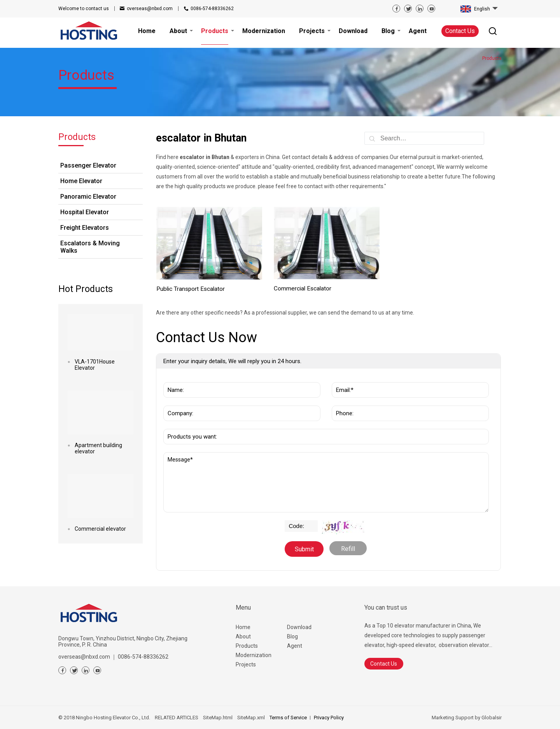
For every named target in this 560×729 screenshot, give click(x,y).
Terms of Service (288, 718)
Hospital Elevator (85, 212)
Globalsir (492, 718)
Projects (246, 664)
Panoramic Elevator (88, 197)
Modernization (254, 655)
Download (299, 627)
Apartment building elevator (98, 448)
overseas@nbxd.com (150, 9)
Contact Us (460, 31)
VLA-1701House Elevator (95, 365)
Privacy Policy (329, 718)
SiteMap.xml (251, 718)
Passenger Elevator (88, 165)
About (243, 636)
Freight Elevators (85, 228)
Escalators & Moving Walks (90, 247)
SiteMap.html (218, 718)
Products (247, 646)
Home (243, 627)
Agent (295, 646)
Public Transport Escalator (191, 289)
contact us (84, 9)
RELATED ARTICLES (177, 718)
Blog (292, 636)
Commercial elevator (100, 529)
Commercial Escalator (303, 288)
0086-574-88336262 (212, 9)
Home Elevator (81, 181)
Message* (326, 482)
